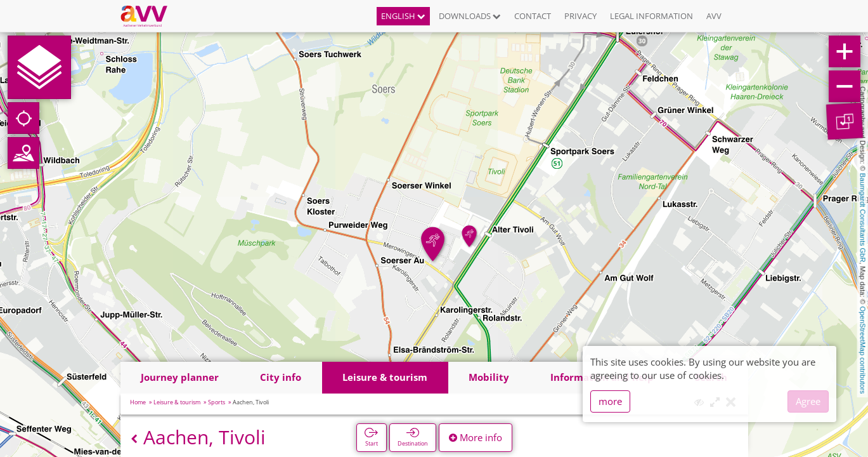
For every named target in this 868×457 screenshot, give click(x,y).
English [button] (403, 16)
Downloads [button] (470, 16)
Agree (808, 401)
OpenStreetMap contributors (863, 350)
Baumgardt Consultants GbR (863, 218)
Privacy (580, 16)
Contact (533, 16)
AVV (714, 16)
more (610, 401)
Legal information (651, 16)
